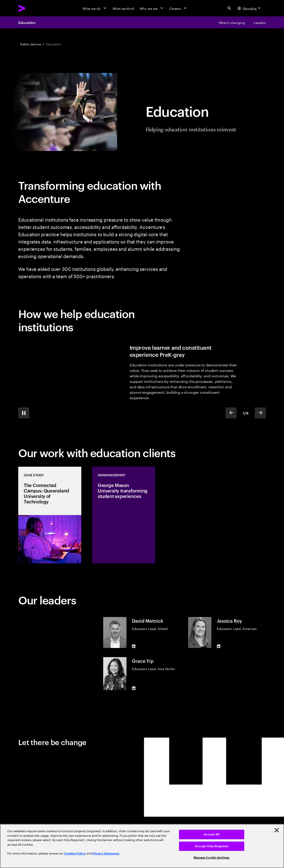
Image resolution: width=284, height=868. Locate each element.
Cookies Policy (75, 854)
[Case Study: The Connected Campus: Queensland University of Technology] (50, 515)
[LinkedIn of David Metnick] (134, 646)
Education (27, 22)
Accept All (212, 834)
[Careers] (178, 8)
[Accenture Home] (32, 8)
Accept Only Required (212, 846)
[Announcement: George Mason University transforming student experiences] (124, 515)
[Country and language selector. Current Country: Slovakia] (250, 8)
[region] (142, 846)
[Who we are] (152, 8)
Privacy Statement (106, 854)
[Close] (277, 830)
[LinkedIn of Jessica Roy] (219, 646)
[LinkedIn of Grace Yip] (134, 688)
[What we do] (95, 8)
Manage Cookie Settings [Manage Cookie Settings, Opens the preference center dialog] (212, 858)
